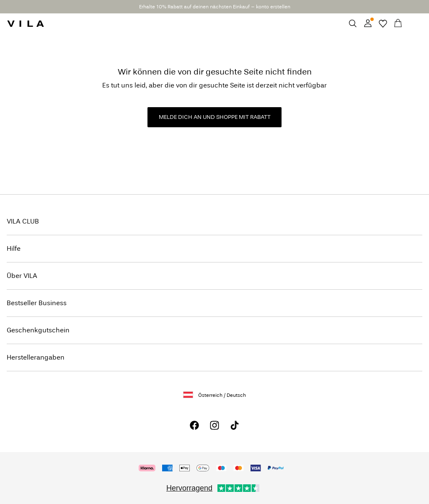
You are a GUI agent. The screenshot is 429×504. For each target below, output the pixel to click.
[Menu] (413, 23)
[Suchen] (353, 23)
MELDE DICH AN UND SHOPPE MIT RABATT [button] (215, 117)
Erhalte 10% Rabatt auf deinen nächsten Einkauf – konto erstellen (215, 7)
